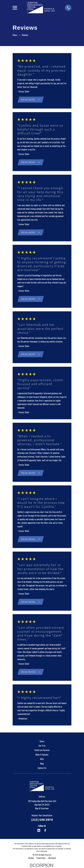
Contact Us (42, 769)
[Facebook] (45, 831)
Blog (42, 764)
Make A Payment (42, 755)
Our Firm (42, 746)
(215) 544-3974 (42, 820)
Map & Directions (42, 809)
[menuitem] (31, 859)
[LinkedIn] (39, 831)
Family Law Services (42, 751)
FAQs (42, 760)
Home (42, 742)
